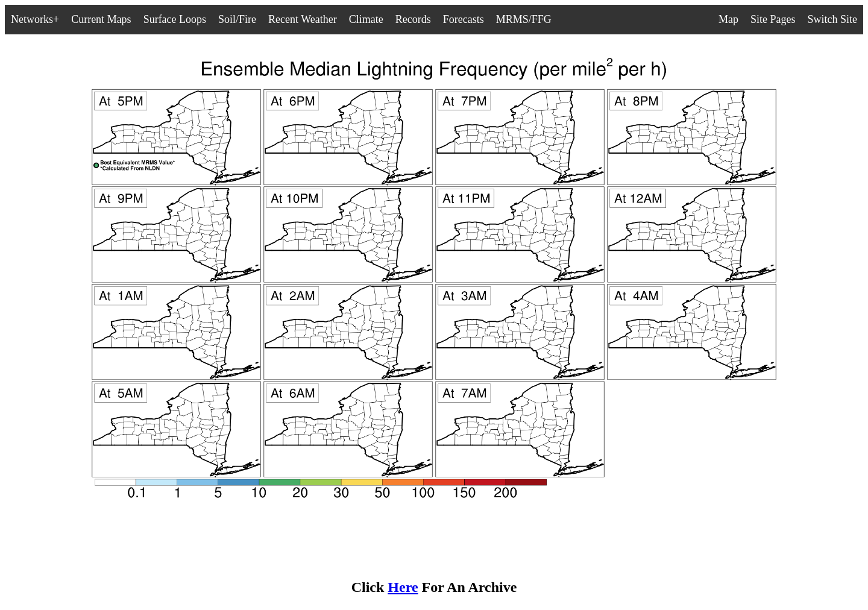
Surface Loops (175, 19)
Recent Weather (303, 19)
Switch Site (832, 19)
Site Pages (773, 19)
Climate (366, 19)
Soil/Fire (237, 19)
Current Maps (101, 19)
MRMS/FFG (524, 19)
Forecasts (464, 19)
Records (413, 19)
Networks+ (35, 19)
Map (728, 19)
